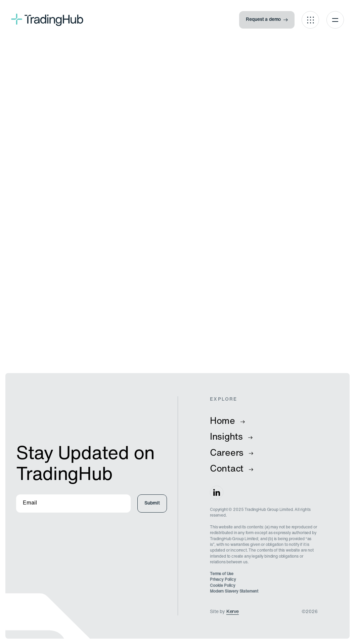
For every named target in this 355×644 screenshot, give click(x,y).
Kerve (233, 612)
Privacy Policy (223, 580)
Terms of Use (222, 574)
